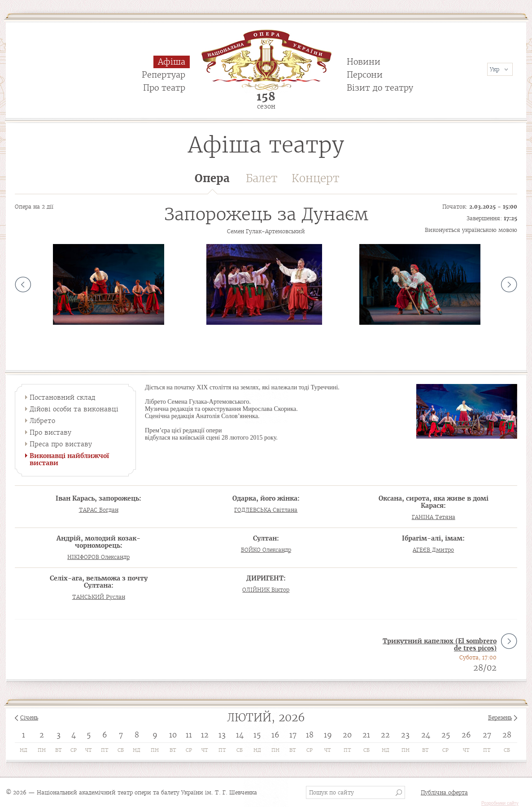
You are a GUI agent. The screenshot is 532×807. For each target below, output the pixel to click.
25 (446, 735)
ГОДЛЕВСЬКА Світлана (266, 510)
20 (347, 735)
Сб (121, 750)
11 (189, 735)
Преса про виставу (61, 444)
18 (310, 735)
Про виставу (50, 432)
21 (366, 735)
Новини (364, 62)
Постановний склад (62, 397)
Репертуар (164, 75)
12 (205, 735)
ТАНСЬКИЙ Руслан (99, 597)
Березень (500, 718)
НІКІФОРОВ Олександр (98, 557)
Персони (365, 75)
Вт (59, 750)
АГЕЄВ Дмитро (433, 550)
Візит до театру (380, 88)
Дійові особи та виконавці (74, 409)
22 (385, 735)
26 (466, 735)
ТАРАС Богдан (99, 510)
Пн (42, 750)
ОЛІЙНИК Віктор (266, 590)
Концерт (316, 178)
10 (173, 735)
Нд (24, 750)
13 (222, 735)
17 (293, 735)
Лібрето (42, 421)
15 (257, 735)
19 (328, 735)
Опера (212, 183)
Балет (262, 178)
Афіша (172, 62)
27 (487, 735)
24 (426, 735)
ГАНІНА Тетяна (434, 517)
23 (405, 735)
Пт (105, 750)
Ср (74, 750)
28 (507, 735)
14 (240, 735)
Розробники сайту (500, 803)
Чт (89, 750)
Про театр (164, 88)
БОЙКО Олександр (266, 550)
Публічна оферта (444, 792)
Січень (29, 718)
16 (275, 735)
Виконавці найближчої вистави (69, 459)
